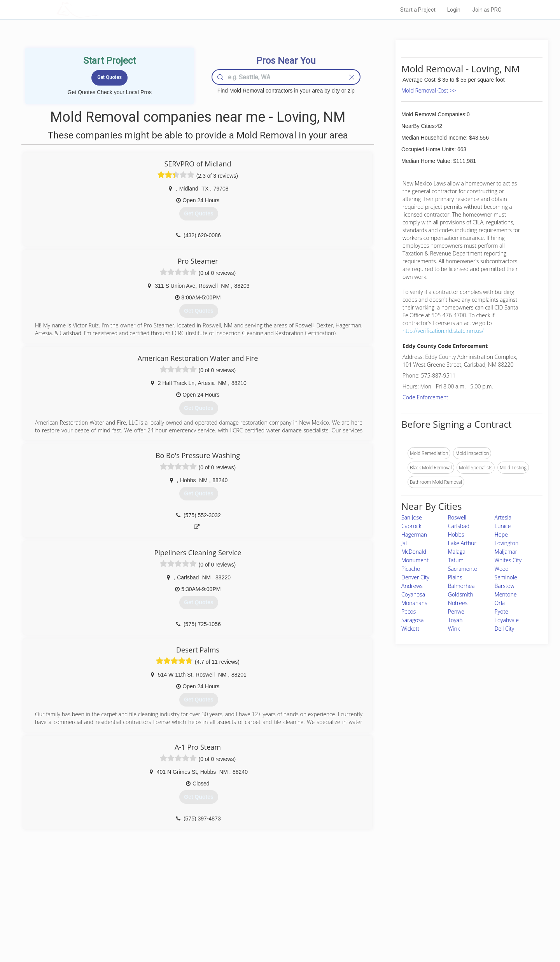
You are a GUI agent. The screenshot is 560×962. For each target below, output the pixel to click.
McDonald (414, 552)
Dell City (505, 629)
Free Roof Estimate (152, 923)
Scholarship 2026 (388, 896)
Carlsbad (459, 526)
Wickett (410, 629)
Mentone (506, 594)
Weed (502, 569)
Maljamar (506, 552)
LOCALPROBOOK (101, 10)
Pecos (409, 611)
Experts (248, 905)
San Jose (412, 517)
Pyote (501, 611)
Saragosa (412, 620)
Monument (415, 560)
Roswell (457, 517)
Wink (454, 629)
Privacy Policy (385, 905)
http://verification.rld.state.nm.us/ (443, 331)
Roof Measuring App (262, 914)
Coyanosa (413, 594)
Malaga (457, 552)
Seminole (506, 577)
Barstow (505, 586)
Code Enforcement (425, 397)
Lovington (507, 543)
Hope (501, 534)
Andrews (412, 586)
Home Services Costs (155, 896)
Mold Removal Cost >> (429, 90)
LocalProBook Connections (399, 923)
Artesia (503, 517)
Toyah (455, 620)
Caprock (411, 526)
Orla (500, 603)
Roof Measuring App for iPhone (273, 923)
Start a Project (418, 10)
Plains (455, 577)
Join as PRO (487, 10)
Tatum (456, 560)
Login (454, 10)
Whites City (508, 560)
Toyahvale (507, 620)
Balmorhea (461, 586)
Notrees (458, 603)
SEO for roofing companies (398, 931)
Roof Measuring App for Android (274, 931)
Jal (404, 543)
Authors (378, 914)
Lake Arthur (462, 543)
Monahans (414, 603)
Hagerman (414, 534)
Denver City (415, 577)
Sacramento (463, 569)
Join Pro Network (258, 896)
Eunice (503, 526)
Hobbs (456, 534)
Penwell (457, 611)
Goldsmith (461, 594)
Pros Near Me (146, 905)
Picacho (411, 569)
